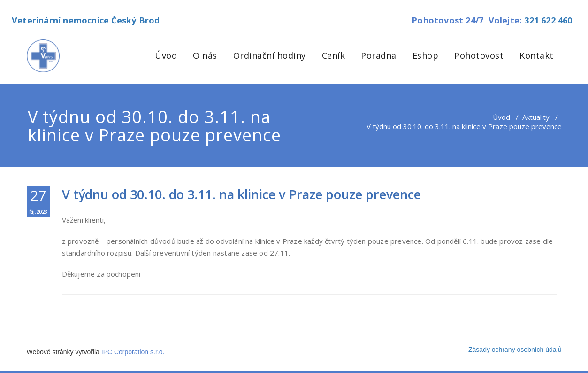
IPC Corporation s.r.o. (133, 352)
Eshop (426, 55)
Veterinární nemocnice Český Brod (86, 20)
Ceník (334, 55)
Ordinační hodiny (270, 55)
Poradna (379, 55)
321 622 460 (548, 20)
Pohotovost (479, 55)
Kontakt (537, 55)
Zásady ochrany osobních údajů (515, 350)
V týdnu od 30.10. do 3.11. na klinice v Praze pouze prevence (241, 194)
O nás (205, 55)
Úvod (166, 55)
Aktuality (536, 117)
